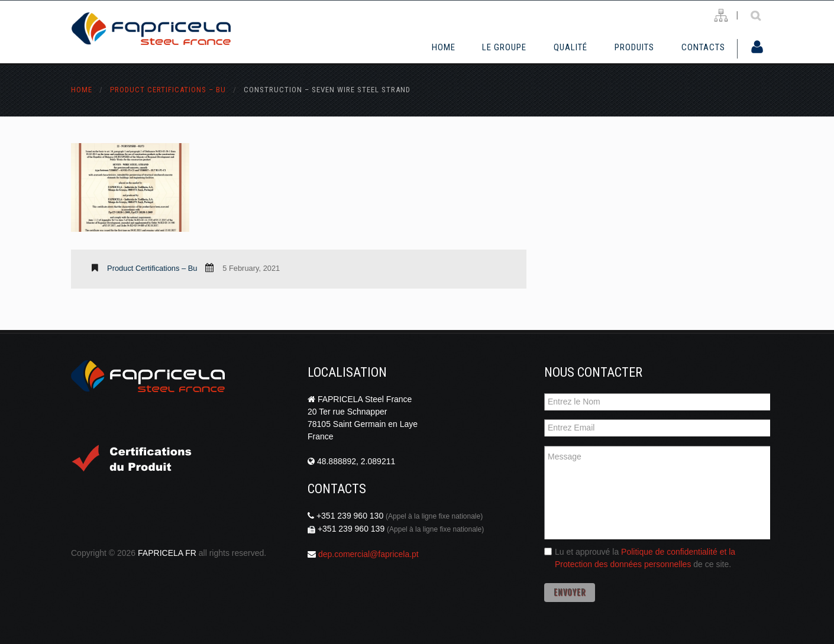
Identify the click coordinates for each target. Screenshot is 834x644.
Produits (634, 47)
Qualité (570, 47)
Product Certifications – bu (168, 90)
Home (444, 47)
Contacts (703, 47)
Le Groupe (504, 47)
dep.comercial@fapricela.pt (368, 554)
